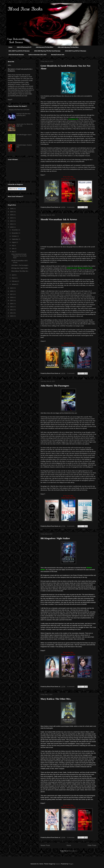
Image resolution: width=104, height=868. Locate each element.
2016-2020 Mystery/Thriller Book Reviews (47, 51)
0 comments (71, 207)
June (13, 249)
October (14, 236)
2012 (12, 310)
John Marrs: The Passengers (55, 386)
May (13, 252)
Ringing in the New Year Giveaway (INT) (24, 115)
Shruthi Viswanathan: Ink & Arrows (59, 219)
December (15, 230)
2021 (12, 224)
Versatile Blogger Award (24, 135)
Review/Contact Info (58, 55)
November (15, 233)
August (14, 242)
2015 (12, 301)
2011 (12, 313)
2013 (12, 307)
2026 (12, 209)
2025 (12, 212)
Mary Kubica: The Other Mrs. (56, 699)
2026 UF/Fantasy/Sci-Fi (24, 47)
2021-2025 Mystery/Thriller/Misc (68, 47)
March (14, 278)
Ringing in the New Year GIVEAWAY (19, 110)
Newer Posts (45, 845)
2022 (12, 221)
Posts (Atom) (73, 851)
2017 (12, 294)
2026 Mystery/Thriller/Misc (45, 47)
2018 (12, 291)
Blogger (71, 864)
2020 (12, 227)
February (15, 281)
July (13, 246)
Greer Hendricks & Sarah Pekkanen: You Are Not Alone (19, 256)
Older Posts (92, 845)
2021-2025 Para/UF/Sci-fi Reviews (19, 51)
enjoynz (58, 864)
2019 (12, 288)
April (13, 275)
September (15, 239)
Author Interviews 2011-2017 (38, 55)
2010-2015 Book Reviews (16, 55)
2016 (12, 297)
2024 (12, 215)
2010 (12, 316)
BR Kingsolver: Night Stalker (55, 538)
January (14, 284)
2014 (12, 304)
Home (10, 47)
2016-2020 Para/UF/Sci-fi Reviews (76, 51)
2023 (12, 218)
